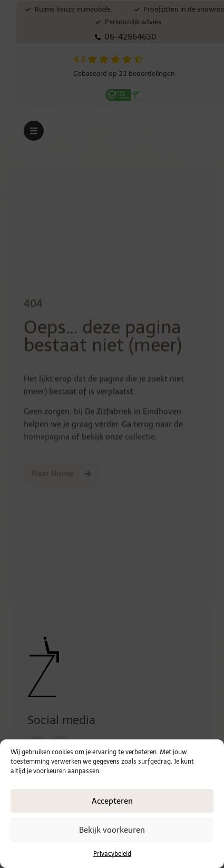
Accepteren (112, 801)
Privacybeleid (112, 854)
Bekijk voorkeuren (112, 830)
